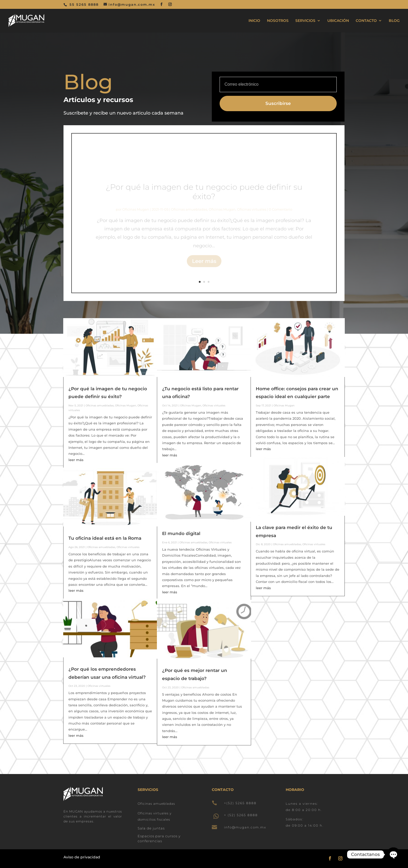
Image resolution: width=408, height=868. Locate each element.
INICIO (254, 21)
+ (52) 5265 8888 (241, 815)
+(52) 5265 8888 (240, 803)
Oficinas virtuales (128, 547)
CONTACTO (366, 21)
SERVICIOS (305, 21)
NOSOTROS (278, 21)
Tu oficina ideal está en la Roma (105, 538)
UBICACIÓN (338, 21)
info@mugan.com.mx (245, 827)
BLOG (394, 21)
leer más (76, 460)
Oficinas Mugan (126, 405)
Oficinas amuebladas (100, 405)
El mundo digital (181, 533)
